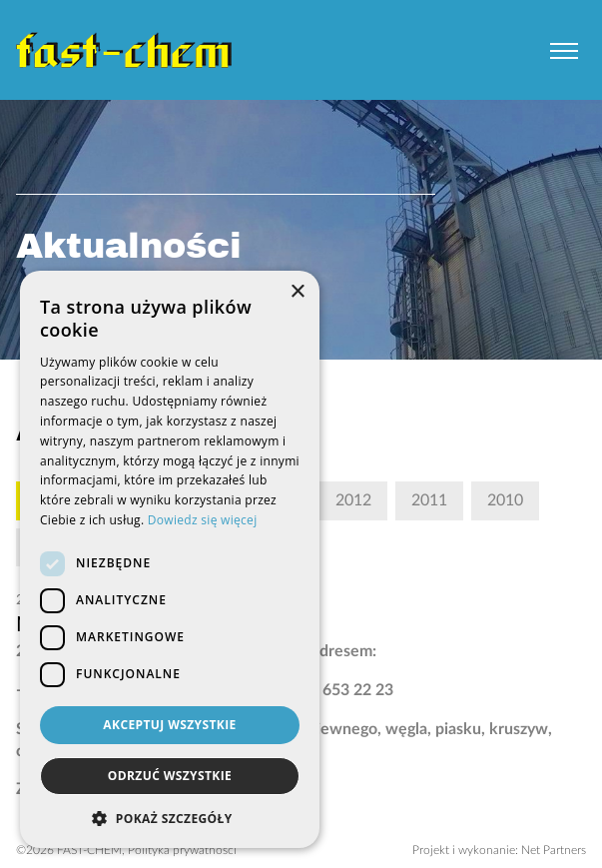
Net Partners (554, 850)
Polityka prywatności (182, 850)
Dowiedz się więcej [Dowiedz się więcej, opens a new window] (203, 520)
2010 (505, 500)
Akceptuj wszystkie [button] (169, 725)
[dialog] (170, 559)
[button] (170, 818)
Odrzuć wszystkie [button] (170, 776)
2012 (353, 500)
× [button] (297, 292)
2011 (429, 500)
